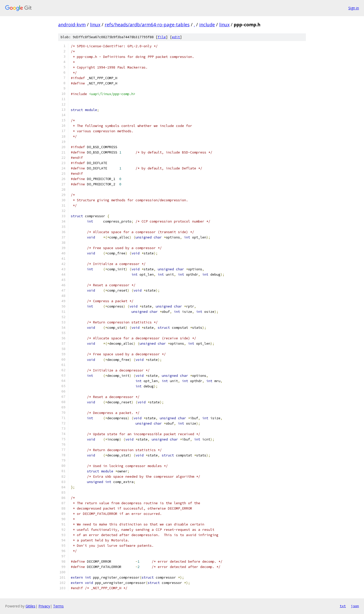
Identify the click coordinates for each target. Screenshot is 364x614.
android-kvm (72, 25)
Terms (58, 606)
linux (95, 25)
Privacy (44, 606)
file (162, 37)
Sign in (354, 8)
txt (343, 606)
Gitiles (30, 606)
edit (176, 37)
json (355, 606)
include (207, 25)
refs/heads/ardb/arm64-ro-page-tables (147, 25)
